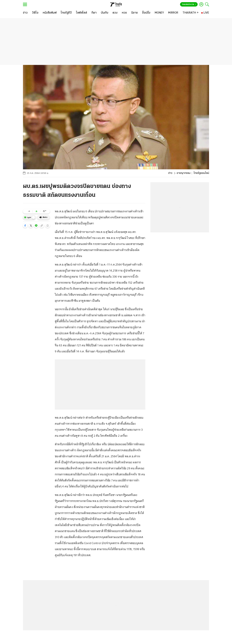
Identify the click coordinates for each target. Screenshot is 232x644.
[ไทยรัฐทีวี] (66, 13)
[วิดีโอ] (35, 13)
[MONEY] (159, 13)
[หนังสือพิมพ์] (50, 13)
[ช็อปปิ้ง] (146, 13)
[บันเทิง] (105, 13)
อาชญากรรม (184, 173)
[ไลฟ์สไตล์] (82, 13)
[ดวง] (115, 13)
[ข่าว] (25, 13)
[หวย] (124, 13)
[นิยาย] (135, 13)
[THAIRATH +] (191, 13)
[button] (25, 226)
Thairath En (189, 5)
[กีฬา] (94, 13)
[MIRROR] (173, 13)
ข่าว (170, 173)
